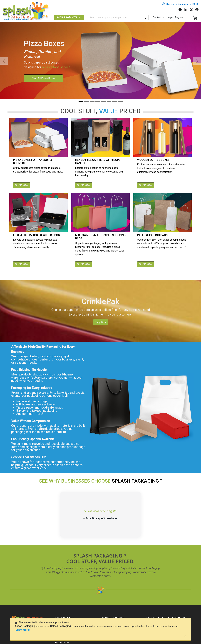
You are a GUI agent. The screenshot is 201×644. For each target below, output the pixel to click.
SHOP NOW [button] (22, 185)
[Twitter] (193, 9)
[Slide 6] (109, 101)
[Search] (114, 17)
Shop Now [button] (101, 322)
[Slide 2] (87, 101)
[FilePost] (187, 9)
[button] (4, 61)
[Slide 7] (115, 101)
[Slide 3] (92, 101)
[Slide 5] (103, 101)
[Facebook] (181, 9)
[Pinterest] (198, 9)
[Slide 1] (81, 101)
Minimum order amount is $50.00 (182, 4)
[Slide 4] (98, 101)
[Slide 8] (120, 101)
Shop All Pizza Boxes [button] (43, 78)
